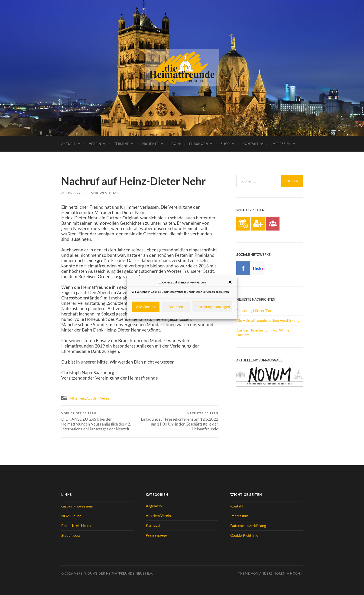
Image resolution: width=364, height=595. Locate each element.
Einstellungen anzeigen (212, 307)
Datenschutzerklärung (248, 525)
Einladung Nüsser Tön (254, 311)
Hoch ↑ (296, 573)
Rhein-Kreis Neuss (76, 525)
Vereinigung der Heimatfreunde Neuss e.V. (114, 573)
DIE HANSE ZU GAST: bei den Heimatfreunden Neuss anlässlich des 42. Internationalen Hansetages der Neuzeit (100, 421)
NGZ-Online (71, 516)
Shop (225, 144)
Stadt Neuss (71, 535)
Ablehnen (176, 307)
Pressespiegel (157, 535)
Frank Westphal (102, 193)
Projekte (150, 144)
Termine (122, 144)
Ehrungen (199, 144)
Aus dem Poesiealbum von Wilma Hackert (263, 332)
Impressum (281, 144)
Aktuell (69, 144)
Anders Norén (272, 573)
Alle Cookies (146, 307)
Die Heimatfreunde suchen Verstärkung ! (269, 320)
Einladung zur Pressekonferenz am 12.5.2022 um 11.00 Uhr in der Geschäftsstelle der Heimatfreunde (180, 421)
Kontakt (251, 144)
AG (174, 144)
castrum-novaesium (77, 506)
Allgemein (77, 398)
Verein (95, 144)
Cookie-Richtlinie (244, 535)
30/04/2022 (71, 193)
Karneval (153, 525)
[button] (230, 282)
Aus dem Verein (98, 398)
